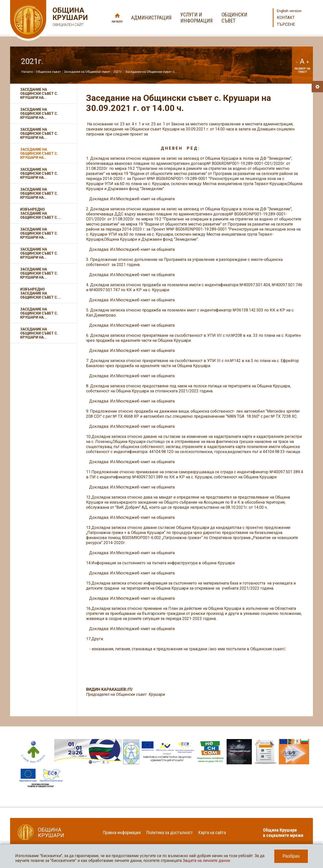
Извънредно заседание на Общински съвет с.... (41, 213)
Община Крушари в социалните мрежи (283, 833)
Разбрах (291, 856)
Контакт (286, 18)
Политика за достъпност (170, 832)
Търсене (286, 24)
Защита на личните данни (206, 861)
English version (289, 11)
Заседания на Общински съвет (87, 72)
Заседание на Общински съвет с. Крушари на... (39, 94)
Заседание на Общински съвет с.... (151, 72)
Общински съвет (48, 72)
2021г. (118, 72)
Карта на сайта (212, 832)
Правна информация (122, 832)
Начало (117, 22)
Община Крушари (70, 18)
